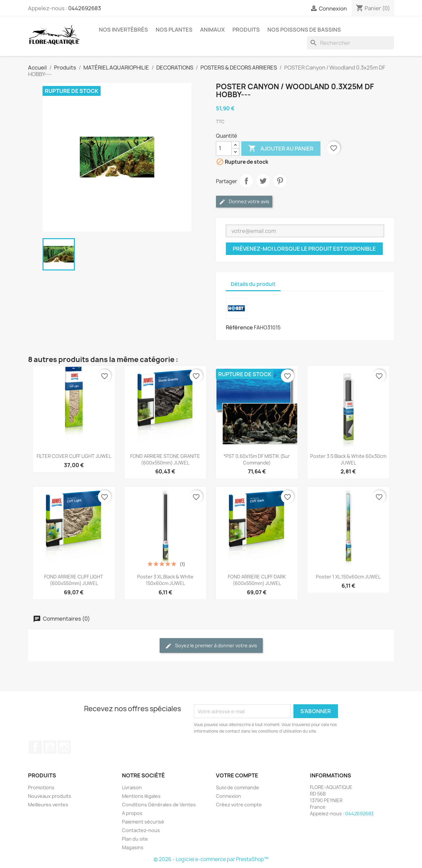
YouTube (50, 747)
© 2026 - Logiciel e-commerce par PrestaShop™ (211, 859)
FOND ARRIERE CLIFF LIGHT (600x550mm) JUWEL (74, 580)
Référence (239, 327)
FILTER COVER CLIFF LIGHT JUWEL (74, 456)
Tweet (263, 181)
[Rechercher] (350, 43)
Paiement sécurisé (143, 822)
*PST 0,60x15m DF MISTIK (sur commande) (257, 459)
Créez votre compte (239, 805)
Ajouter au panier (281, 149)
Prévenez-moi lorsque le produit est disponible (304, 249)
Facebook (35, 747)
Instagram (64, 747)
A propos (132, 813)
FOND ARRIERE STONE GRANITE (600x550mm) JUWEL (165, 459)
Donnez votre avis (244, 202)
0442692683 (85, 8)
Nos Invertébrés (123, 30)
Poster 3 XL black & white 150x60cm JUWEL (165, 580)
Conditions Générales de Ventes (159, 805)
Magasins (133, 847)
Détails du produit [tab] (253, 284)
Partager (246, 181)
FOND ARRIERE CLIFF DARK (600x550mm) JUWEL (257, 580)
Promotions (41, 787)
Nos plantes (174, 30)
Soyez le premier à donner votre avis (211, 646)
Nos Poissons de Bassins (304, 30)
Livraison (132, 787)
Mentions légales (141, 796)
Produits (246, 30)
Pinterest (280, 181)
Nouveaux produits (50, 796)
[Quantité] (224, 149)
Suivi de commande (238, 787)
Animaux (212, 30)
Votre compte (237, 775)
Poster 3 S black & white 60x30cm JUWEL (348, 459)
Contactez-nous (141, 830)
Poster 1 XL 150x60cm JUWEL (348, 577)
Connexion (228, 796)
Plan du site (135, 839)
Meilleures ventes (48, 805)
